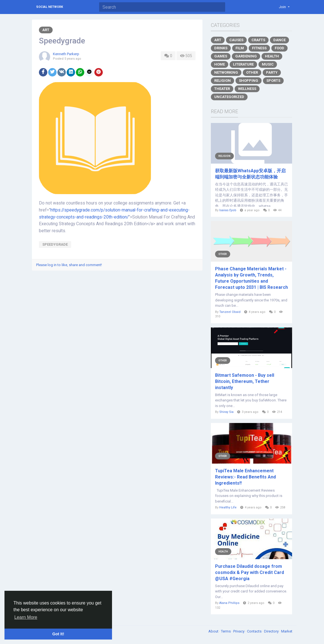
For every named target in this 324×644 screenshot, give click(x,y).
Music (268, 64)
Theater (222, 89)
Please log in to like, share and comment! (69, 265)
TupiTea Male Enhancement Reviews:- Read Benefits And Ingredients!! (245, 477)
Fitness (259, 48)
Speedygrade (55, 244)
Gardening (246, 56)
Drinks (221, 48)
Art (46, 30)
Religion (222, 81)
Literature (243, 64)
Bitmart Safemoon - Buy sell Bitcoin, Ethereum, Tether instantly (245, 381)
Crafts (258, 40)
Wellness (247, 89)
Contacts (255, 631)
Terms (226, 631)
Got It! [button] (58, 634)
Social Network (50, 7)
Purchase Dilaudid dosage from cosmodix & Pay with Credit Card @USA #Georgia (250, 572)
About (214, 631)
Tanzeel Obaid (230, 312)
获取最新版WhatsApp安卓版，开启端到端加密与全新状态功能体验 (250, 174)
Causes (236, 40)
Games (221, 56)
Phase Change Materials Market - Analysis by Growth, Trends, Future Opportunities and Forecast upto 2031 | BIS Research (251, 278)
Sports (273, 81)
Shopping (249, 81)
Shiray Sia (226, 412)
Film (240, 48)
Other (252, 72)
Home (220, 64)
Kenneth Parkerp (66, 54)
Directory (272, 631)
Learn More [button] (26, 617)
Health (272, 56)
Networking (226, 72)
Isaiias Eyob (228, 210)
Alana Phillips (229, 603)
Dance (279, 40)
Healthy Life (228, 507)
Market (287, 631)
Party (272, 72)
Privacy (239, 631)
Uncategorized (229, 97)
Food (279, 48)
